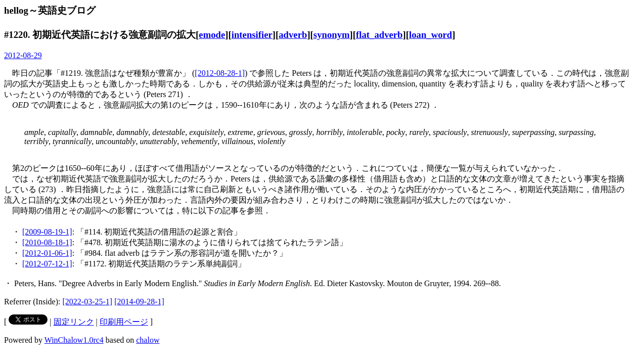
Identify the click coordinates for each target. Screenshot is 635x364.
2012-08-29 (23, 55)
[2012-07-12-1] (47, 264)
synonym (332, 35)
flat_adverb (379, 35)
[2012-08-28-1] (220, 73)
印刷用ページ (124, 322)
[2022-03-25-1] (88, 302)
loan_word (430, 35)
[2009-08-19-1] (47, 232)
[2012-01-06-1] (47, 253)
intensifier (252, 35)
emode (212, 35)
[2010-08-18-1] (47, 242)
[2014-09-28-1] (139, 302)
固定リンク (74, 322)
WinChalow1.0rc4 (74, 340)
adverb (293, 35)
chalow (148, 340)
